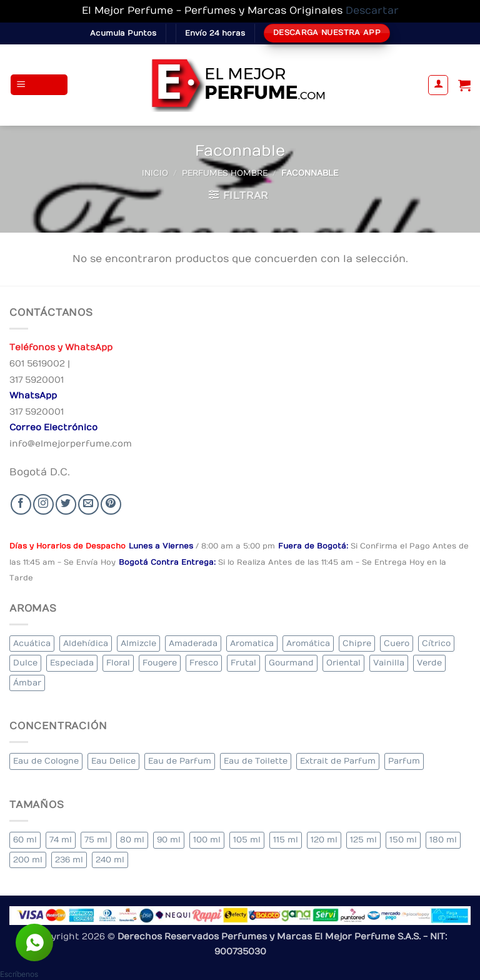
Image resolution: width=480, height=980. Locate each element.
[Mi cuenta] (438, 85)
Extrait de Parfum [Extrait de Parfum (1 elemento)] (338, 761)
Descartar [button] (372, 11)
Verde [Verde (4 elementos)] (429, 663)
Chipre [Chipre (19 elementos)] (357, 643)
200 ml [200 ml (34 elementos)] (28, 860)
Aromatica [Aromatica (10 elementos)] (252, 643)
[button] (39, 85)
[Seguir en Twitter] (66, 504)
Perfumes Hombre (225, 173)
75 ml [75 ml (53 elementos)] (96, 840)
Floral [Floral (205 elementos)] (118, 663)
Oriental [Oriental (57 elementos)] (343, 663)
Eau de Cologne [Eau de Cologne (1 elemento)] (46, 761)
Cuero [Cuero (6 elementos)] (397, 643)
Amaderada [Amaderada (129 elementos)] (193, 643)
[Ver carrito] (464, 85)
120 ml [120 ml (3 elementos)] (324, 840)
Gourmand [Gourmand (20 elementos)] (291, 663)
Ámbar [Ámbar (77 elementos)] (27, 683)
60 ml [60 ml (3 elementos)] (25, 840)
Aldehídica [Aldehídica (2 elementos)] (86, 643)
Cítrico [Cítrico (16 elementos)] (436, 643)
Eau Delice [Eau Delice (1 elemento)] (113, 761)
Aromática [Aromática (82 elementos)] (308, 643)
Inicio (155, 173)
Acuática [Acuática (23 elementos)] (32, 643)
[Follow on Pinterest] (111, 504)
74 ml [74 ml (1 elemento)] (61, 840)
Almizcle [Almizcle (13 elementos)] (138, 643)
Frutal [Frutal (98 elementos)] (243, 663)
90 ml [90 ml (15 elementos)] (169, 840)
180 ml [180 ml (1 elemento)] (443, 840)
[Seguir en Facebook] (21, 504)
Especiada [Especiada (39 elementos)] (72, 663)
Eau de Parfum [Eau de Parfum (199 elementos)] (180, 761)
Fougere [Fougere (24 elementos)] (160, 663)
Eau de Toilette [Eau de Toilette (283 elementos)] (256, 761)
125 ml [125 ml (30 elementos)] (363, 840)
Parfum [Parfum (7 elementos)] (404, 761)
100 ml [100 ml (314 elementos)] (207, 840)
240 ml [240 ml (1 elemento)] (110, 860)
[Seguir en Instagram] (43, 504)
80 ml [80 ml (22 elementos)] (132, 840)
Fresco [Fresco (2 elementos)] (204, 663)
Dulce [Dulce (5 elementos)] (25, 663)
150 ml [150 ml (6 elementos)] (403, 840)
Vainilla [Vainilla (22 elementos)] (389, 663)
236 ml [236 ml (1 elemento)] (69, 860)
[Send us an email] (88, 504)
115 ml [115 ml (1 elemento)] (286, 840)
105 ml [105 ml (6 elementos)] (247, 840)
